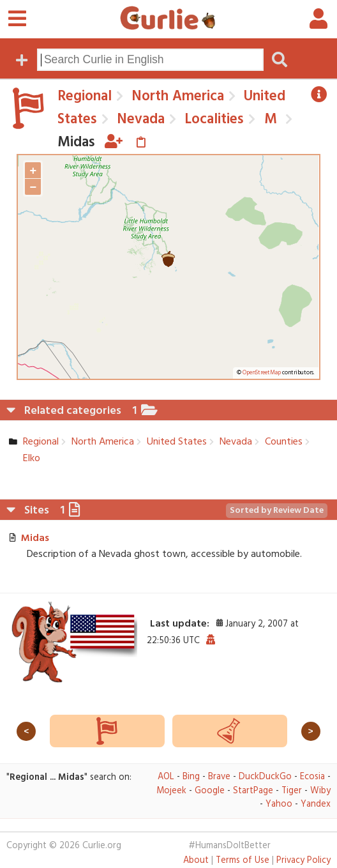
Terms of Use (243, 861)
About (196, 861)
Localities (212, 119)
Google (210, 791)
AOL (166, 777)
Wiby (320, 791)
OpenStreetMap (262, 373)
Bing (191, 777)
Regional (85, 96)
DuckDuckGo (265, 777)
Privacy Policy (303, 861)
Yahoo (279, 804)
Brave (219, 777)
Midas (35, 538)
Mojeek (171, 791)
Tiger (292, 791)
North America (176, 96)
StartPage (253, 791)
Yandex (316, 804)
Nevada (139, 119)
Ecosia (312, 777)
